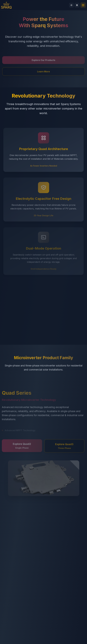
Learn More (43, 73)
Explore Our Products (43, 61)
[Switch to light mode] (71, 5)
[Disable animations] (77, 5)
